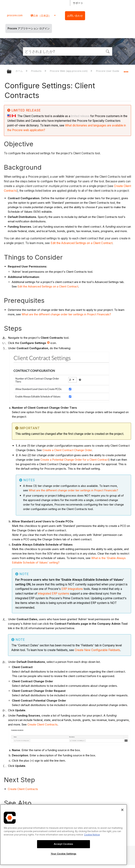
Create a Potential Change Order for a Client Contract (74, 460)
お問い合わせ (75, 16)
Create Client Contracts (42, 724)
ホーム (19, 71)
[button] (108, 51)
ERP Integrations (72, 589)
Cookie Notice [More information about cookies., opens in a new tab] (92, 835)
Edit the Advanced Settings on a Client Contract (82, 243)
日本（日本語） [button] (42, 16)
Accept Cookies (63, 844)
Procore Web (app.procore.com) (69, 71)
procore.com (15, 15)
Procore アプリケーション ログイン (29, 28)
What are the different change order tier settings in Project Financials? (66, 314)
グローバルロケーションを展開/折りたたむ (126, 70)
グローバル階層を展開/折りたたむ (12, 72)
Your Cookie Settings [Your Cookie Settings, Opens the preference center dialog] (63, 854)
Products (37, 71)
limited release (80, 116)
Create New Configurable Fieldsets (97, 650)
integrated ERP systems (54, 594)
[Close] (122, 810)
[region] (63, 835)
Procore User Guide (108, 71)
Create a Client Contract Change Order (67, 450)
